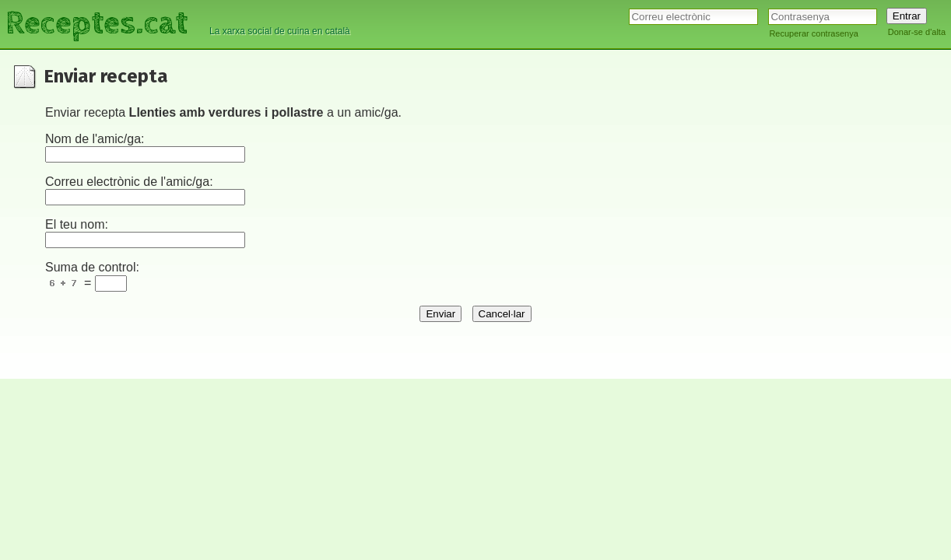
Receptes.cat (97, 23)
